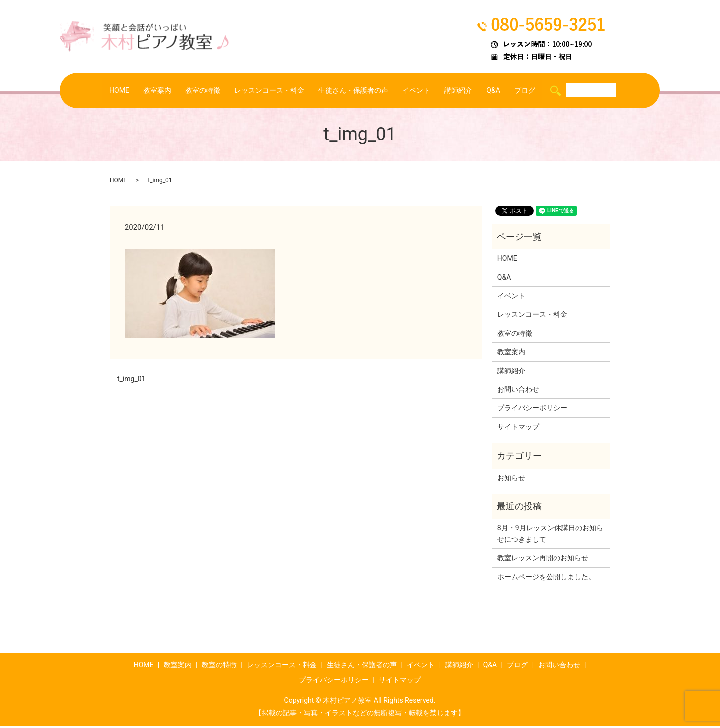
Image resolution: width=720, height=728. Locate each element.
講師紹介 (468, 91)
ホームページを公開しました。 (546, 578)
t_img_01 (132, 380)
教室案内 (145, 91)
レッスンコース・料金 (265, 91)
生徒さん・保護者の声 (355, 91)
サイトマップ (518, 428)
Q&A (505, 91)
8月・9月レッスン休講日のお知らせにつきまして (550, 535)
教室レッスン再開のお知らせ (543, 559)
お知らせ (511, 479)
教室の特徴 (194, 91)
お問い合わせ (518, 391)
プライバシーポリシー (532, 409)
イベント (423, 91)
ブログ (539, 91)
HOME (105, 91)
